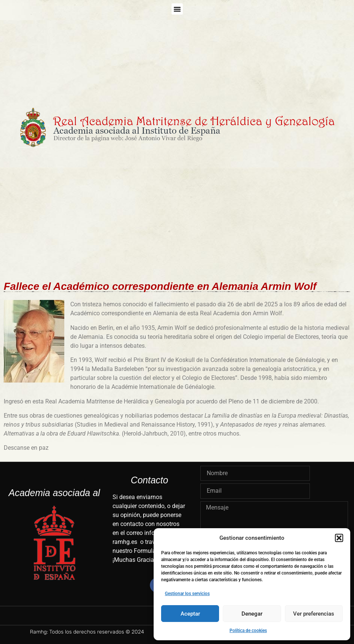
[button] (339, 538)
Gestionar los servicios (187, 594)
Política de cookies (248, 631)
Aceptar (190, 614)
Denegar (252, 614)
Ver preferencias (314, 614)
